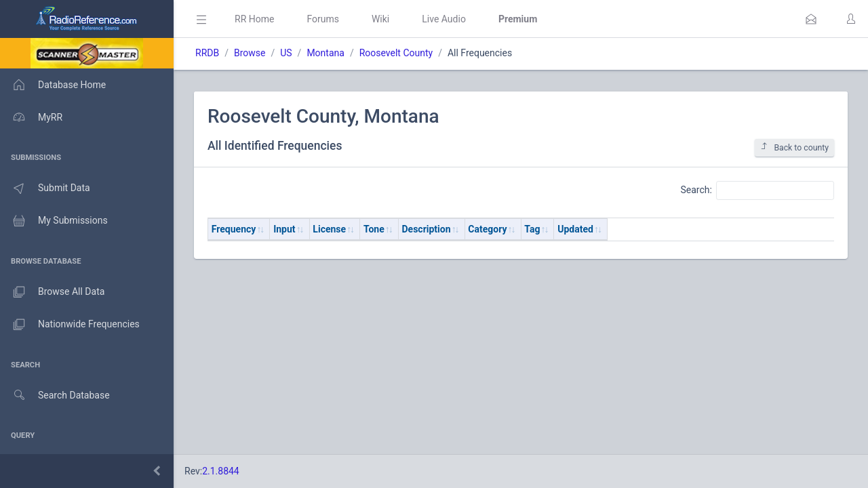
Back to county (794, 147)
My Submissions (54, 221)
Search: (757, 190)
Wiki (380, 19)
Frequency (234, 229)
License (329, 229)
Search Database (55, 395)
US (286, 53)
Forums (323, 19)
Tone (374, 229)
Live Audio (444, 19)
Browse (250, 53)
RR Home (254, 19)
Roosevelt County (396, 53)
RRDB (207, 53)
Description (427, 229)
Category (487, 229)
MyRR (31, 117)
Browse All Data (52, 292)
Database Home (53, 85)
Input (284, 229)
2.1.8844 (221, 471)
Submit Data (45, 188)
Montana (325, 53)
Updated (575, 229)
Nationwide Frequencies (70, 325)
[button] (811, 19)
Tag (532, 229)
